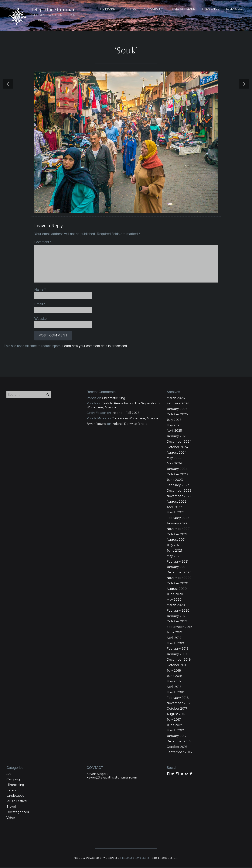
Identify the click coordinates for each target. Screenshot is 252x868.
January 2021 (177, 568)
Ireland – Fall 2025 (126, 414)
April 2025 (174, 432)
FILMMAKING (108, 9)
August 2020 (177, 590)
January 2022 (177, 524)
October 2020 (177, 584)
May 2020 (174, 601)
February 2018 (178, 699)
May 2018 (174, 682)
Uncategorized (18, 813)
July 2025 (174, 421)
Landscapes (15, 797)
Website (40, 319)
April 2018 (174, 688)
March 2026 (176, 399)
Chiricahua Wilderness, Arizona (135, 419)
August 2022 (177, 502)
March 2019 (175, 644)
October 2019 (177, 622)
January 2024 (177, 470)
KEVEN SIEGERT (236, 9)
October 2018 (177, 666)
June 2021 (174, 552)
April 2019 (174, 639)
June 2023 (175, 481)
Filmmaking (15, 786)
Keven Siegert (97, 775)
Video (11, 818)
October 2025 (177, 415)
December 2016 (179, 742)
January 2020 (177, 617)
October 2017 (177, 710)
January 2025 (177, 437)
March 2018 (175, 693)
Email (39, 305)
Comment (42, 243)
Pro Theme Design (165, 859)
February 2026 (178, 404)
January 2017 (177, 737)
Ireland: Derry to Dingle (130, 425)
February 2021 (178, 562)
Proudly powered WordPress (96, 859)
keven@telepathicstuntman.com (112, 778)
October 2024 (177, 448)
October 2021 (177, 535)
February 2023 (178, 486)
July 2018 (174, 671)
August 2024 (177, 453)
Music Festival (17, 802)
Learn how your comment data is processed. (94, 346)
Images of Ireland (183, 9)
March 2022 (176, 513)
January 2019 (177, 655)
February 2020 (178, 611)
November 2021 (179, 530)
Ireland (12, 791)
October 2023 (177, 475)
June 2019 (174, 633)
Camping (13, 780)
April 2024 (174, 464)
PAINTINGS (129, 9)
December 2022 (179, 492)
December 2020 (179, 573)
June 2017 (174, 726)
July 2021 (174, 546)
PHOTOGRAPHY (153, 9)
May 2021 (174, 557)
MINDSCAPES (211, 9)
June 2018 (174, 677)
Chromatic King (114, 399)
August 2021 (176, 541)
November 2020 (179, 579)
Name (40, 290)
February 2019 (178, 650)
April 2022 (174, 508)
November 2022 (179, 497)
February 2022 (178, 519)
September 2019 (179, 628)
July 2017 (174, 720)
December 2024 (179, 443)
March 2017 (175, 731)
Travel (11, 808)
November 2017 (179, 704)
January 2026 (177, 410)
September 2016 (179, 753)
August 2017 (176, 715)
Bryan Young (96, 425)
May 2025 (174, 426)
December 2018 (179, 661)
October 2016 (177, 748)
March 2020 (176, 606)
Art (9, 775)
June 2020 (175, 595)
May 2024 (174, 459)
